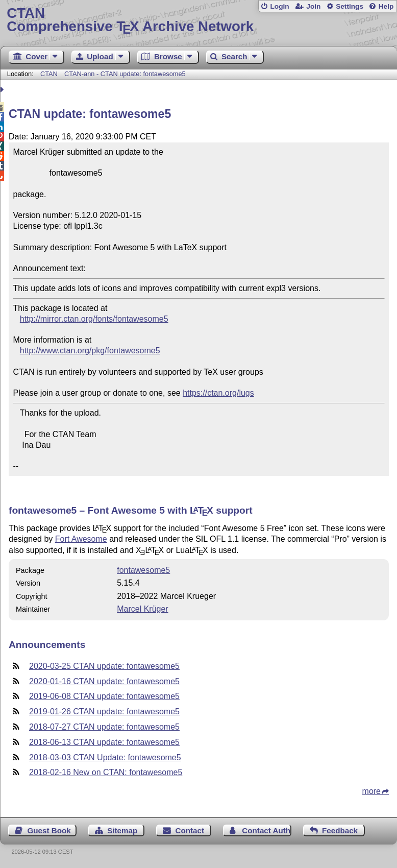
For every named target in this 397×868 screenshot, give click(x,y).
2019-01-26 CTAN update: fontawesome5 (104, 712)
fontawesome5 (143, 570)
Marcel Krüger (142, 609)
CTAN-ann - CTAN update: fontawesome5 (125, 74)
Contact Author (266, 830)
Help (386, 6)
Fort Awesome (81, 539)
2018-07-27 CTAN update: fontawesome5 (104, 727)
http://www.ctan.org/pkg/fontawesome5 (90, 351)
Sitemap (122, 830)
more (371, 791)
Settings (350, 6)
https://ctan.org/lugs (218, 393)
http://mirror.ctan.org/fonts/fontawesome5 (94, 319)
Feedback (340, 830)
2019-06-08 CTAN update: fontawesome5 (104, 696)
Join (313, 6)
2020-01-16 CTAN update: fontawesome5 (104, 681)
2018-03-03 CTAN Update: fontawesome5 (105, 757)
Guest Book (49, 830)
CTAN (49, 74)
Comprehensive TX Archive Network (198, 20)
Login (279, 6)
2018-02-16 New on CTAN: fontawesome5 (106, 772)
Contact (190, 830)
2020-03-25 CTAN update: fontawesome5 (104, 666)
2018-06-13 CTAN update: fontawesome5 (104, 742)
